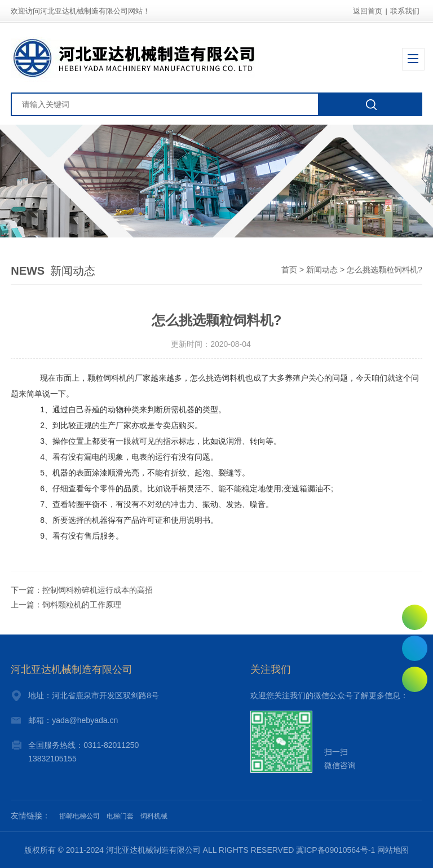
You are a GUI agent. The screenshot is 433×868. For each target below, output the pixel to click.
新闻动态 (322, 270)
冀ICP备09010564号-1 (335, 850)
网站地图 (393, 850)
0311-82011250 (415, 648)
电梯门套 (120, 816)
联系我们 (405, 11)
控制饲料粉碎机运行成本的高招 (98, 590)
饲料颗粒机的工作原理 (82, 605)
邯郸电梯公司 (79, 816)
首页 (289, 270)
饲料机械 (154, 816)
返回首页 (368, 11)
